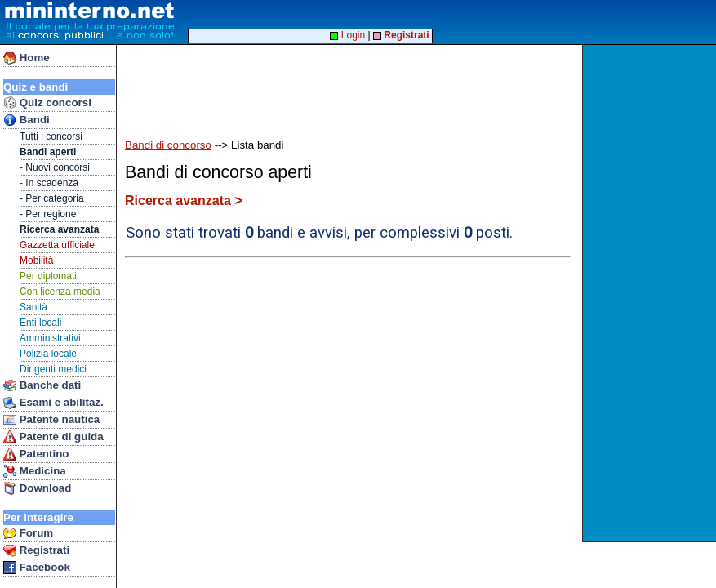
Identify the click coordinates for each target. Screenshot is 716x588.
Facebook (37, 568)
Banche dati (42, 385)
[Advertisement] (651, 293)
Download (37, 488)
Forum (28, 533)
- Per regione (48, 214)
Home (27, 58)
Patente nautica (51, 420)
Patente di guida (53, 437)
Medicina (35, 471)
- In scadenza (49, 183)
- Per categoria (52, 198)
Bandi (27, 120)
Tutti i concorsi (51, 136)
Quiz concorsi (47, 103)
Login (347, 35)
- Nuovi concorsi (55, 167)
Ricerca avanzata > (184, 200)
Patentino (36, 454)
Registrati (36, 550)
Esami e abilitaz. (53, 403)
